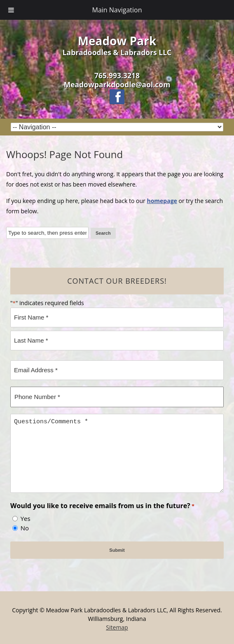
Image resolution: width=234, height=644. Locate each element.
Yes (26, 518)
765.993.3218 (117, 75)
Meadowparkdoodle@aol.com (117, 84)
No (25, 528)
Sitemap (117, 627)
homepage (162, 201)
